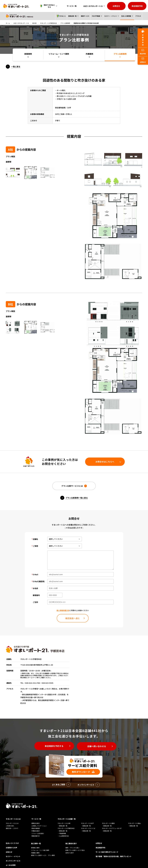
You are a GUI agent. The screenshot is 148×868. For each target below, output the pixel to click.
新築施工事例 (35, 843)
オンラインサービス (13, 856)
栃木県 (35, 23)
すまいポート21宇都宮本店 (49, 23)
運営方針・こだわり (12, 824)
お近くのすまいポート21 (93, 6)
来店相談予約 (137, 6)
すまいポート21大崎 (64, 818)
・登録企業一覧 (62, 821)
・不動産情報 (62, 829)
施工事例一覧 (36, 838)
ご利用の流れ (10, 821)
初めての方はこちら (49, 6)
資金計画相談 (36, 824)
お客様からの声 (11, 843)
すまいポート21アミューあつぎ (112, 824)
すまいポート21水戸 (87, 818)
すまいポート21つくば (88, 824)
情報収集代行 (36, 831)
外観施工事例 (35, 848)
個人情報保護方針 (63, 611)
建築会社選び (36, 818)
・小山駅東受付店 (63, 831)
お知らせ (9, 847)
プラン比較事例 (66, 23)
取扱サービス (85, 16)
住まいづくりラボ (12, 838)
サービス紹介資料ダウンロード (107, 847)
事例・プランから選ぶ (72, 843)
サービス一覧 (72, 6)
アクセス (138, 16)
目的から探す (70, 848)
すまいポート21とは (13, 814)
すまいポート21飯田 (108, 818)
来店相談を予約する (53, 747)
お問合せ (116, 6)
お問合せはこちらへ (104, 462)
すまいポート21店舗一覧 (67, 814)
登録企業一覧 (72, 16)
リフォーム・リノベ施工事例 (40, 845)
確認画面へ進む (73, 619)
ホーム (8, 23)
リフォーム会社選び (38, 829)
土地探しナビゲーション (39, 821)
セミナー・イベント (111, 16)
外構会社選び (36, 826)
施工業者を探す (71, 838)
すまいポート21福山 (134, 818)
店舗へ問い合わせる (98, 747)
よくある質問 (11, 860)
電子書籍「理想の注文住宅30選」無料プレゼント (114, 852)
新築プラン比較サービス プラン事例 (43, 850)
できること (61, 16)
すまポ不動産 (96, 16)
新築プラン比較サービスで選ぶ (75, 845)
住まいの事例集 (126, 16)
